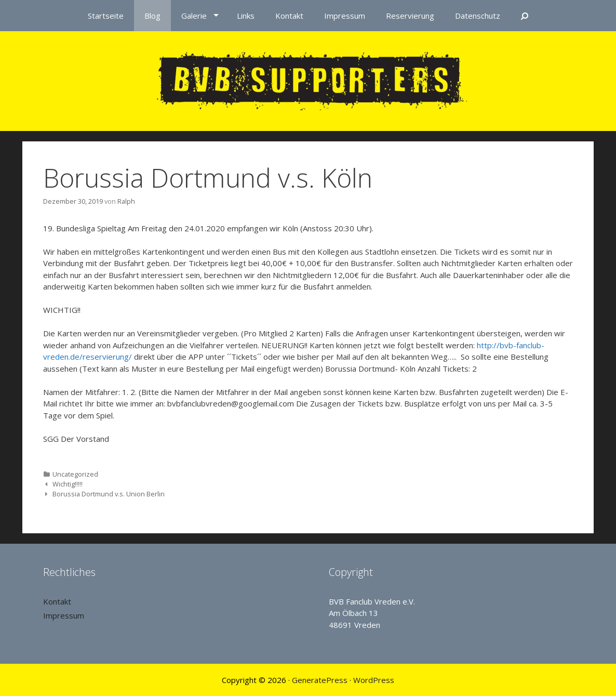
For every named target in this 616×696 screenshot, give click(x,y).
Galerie (194, 16)
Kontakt (289, 16)
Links (246, 16)
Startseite (106, 16)
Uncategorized (75, 474)
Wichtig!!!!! (68, 484)
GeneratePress (320, 680)
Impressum (345, 16)
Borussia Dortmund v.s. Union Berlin (109, 494)
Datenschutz (478, 16)
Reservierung (410, 16)
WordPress (374, 680)
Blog (152, 16)
